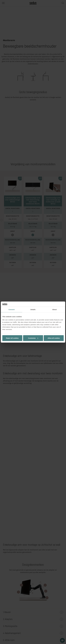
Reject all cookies (12, 338)
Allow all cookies (54, 338)
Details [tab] (33, 310)
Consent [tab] (12, 310)
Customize (33, 338)
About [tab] (54, 310)
